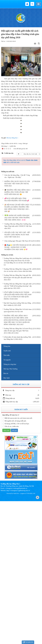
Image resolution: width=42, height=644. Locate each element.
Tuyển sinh (7, 494)
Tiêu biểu (7, 498)
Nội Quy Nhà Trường (10, 512)
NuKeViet (16, 636)
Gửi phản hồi (28, 642)
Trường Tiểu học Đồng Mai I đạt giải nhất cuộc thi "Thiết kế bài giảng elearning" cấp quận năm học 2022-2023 (18, 429)
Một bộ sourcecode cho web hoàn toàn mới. (17, 561)
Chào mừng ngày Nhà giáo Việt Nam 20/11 (18, 384)
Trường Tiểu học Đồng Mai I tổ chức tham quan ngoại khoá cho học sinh (18, 453)
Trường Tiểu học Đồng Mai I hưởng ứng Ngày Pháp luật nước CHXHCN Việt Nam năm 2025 (18, 369)
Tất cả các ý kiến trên (10, 569)
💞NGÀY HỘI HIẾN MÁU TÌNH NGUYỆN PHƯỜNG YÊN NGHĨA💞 (17, 342)
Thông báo (7, 489)
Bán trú (6, 516)
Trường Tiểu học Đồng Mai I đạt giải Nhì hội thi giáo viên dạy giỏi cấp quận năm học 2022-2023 (18, 420)
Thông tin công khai (10, 507)
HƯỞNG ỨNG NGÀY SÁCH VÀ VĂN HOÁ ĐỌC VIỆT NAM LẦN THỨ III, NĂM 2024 (17, 327)
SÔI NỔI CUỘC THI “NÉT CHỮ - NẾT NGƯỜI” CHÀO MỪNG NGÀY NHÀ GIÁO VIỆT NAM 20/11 (17, 378)
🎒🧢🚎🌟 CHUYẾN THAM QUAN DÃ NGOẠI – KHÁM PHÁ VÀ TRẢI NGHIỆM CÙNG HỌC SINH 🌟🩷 (18, 390)
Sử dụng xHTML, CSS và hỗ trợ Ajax (16, 567)
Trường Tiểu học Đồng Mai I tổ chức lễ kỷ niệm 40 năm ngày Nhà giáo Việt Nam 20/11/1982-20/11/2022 (18, 474)
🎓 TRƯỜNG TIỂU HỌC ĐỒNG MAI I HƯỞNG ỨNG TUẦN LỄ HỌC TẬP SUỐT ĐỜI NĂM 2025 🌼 (17, 335)
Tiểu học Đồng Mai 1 (12, 281)
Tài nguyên (7, 503)
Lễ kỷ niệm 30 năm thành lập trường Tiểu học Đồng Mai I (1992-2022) (17, 481)
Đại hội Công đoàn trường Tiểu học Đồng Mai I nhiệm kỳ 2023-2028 (17, 447)
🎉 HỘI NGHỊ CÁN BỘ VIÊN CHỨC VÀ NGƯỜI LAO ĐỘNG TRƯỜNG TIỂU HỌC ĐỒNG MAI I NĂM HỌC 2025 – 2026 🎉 (18, 351)
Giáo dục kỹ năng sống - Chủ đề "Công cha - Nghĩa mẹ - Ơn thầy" (17, 319)
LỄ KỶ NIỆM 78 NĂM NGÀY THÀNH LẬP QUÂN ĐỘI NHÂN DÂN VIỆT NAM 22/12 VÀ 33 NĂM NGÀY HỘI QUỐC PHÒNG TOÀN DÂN (18, 439)
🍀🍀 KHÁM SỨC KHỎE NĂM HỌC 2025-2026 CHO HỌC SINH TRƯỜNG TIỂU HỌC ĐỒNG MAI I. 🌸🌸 (17, 360)
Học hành (7, 521)
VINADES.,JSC (31, 636)
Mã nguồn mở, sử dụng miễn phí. (14, 564)
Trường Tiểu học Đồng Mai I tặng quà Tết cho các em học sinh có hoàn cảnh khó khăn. (18, 413)
